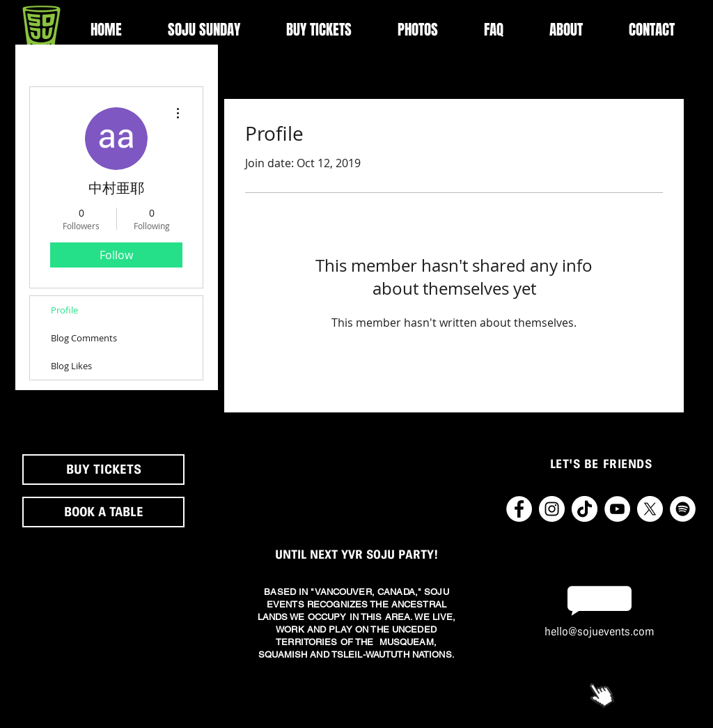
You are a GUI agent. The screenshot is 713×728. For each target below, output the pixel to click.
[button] (566, 30)
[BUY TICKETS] (103, 470)
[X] (650, 509)
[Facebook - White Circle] (519, 509)
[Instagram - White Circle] (552, 509)
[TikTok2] (585, 509)
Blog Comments (84, 338)
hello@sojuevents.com (600, 632)
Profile (64, 310)
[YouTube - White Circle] (617, 509)
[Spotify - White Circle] (683, 509)
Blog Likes (71, 366)
